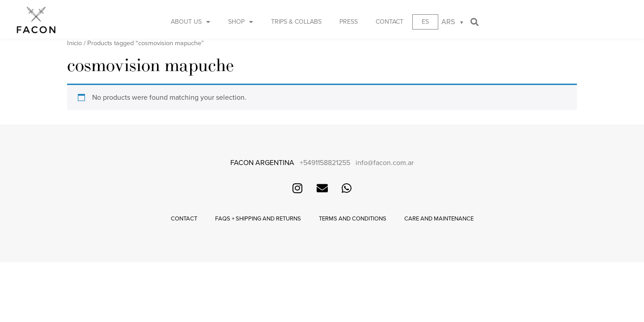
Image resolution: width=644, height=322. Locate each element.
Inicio (74, 43)
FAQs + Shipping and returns (258, 219)
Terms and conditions (353, 219)
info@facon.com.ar (385, 163)
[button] (475, 22)
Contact (390, 22)
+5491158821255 (325, 163)
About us (191, 22)
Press (349, 22)
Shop (241, 22)
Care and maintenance (439, 219)
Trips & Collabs (296, 22)
